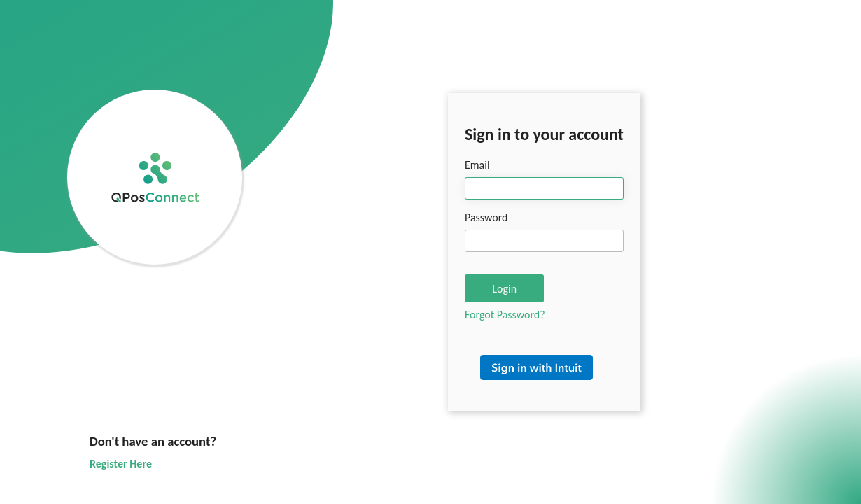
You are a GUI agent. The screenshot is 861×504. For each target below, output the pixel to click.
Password (486, 217)
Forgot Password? (505, 315)
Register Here (121, 464)
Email (477, 165)
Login (504, 289)
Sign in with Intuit (544, 374)
